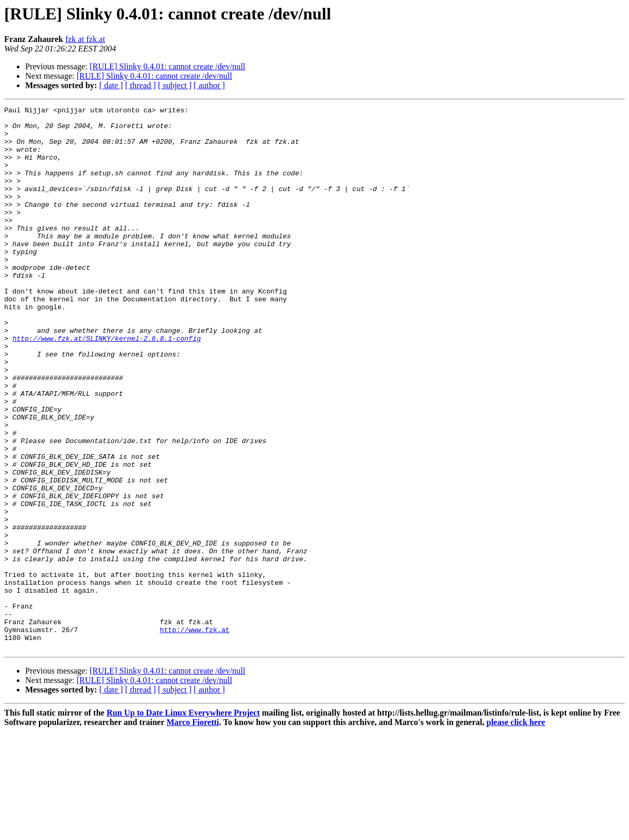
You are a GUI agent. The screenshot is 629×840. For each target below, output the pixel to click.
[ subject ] (175, 85)
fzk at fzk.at (85, 39)
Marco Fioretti (193, 831)
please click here (516, 831)
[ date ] (111, 85)
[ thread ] (140, 85)
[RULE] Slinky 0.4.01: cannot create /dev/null (167, 66)
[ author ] (209, 85)
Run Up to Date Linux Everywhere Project (183, 821)
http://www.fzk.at (195, 735)
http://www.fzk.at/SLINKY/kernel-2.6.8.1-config (107, 385)
